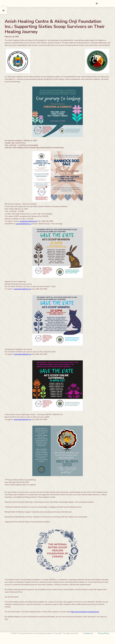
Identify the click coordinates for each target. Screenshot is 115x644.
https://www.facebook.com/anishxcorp (85, 612)
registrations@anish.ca (28, 221)
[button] (97, 4)
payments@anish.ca (24, 224)
